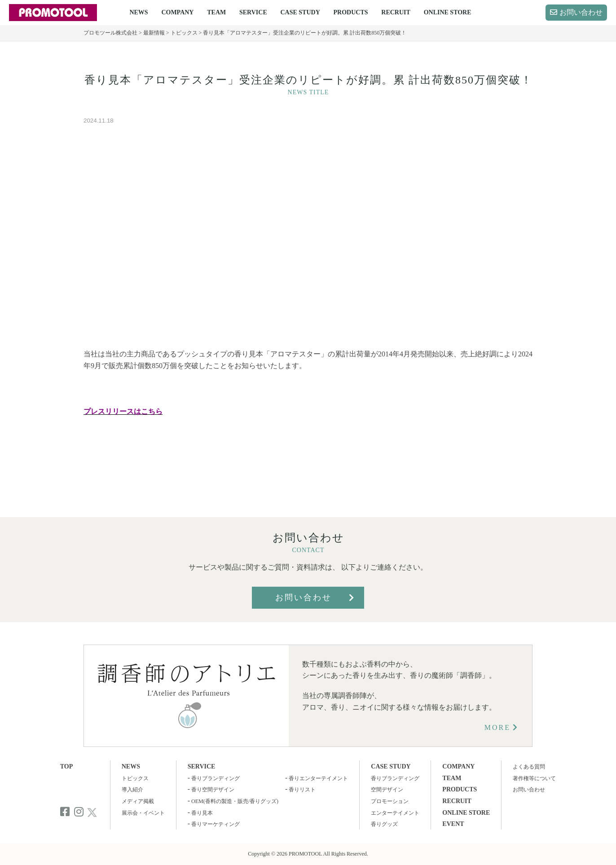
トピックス (135, 778)
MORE (497, 727)
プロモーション (390, 801)
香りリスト (302, 790)
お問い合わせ (581, 12)
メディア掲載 (138, 801)
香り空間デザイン (213, 790)
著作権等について (534, 778)
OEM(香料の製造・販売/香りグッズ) (235, 801)
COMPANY (177, 12)
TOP (67, 766)
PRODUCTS (351, 12)
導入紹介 (132, 790)
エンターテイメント (395, 813)
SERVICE (253, 12)
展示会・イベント (143, 813)
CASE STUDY (300, 12)
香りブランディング (216, 778)
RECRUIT (396, 12)
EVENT (453, 824)
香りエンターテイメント (318, 778)
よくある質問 (529, 767)
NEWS (139, 12)
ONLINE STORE (448, 12)
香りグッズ (384, 824)
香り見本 (202, 813)
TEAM (216, 12)
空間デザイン (387, 790)
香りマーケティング (216, 824)
